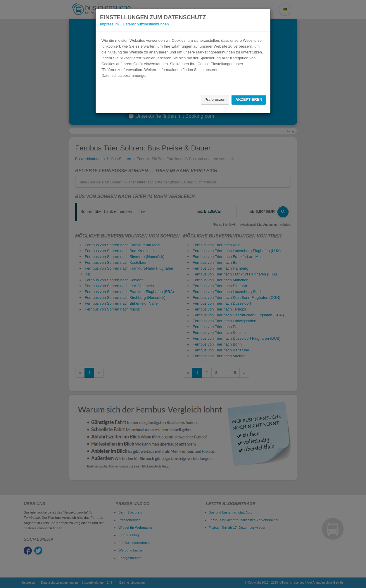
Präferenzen (215, 99)
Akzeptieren (249, 99)
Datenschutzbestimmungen (146, 24)
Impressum (109, 24)
